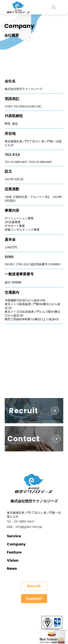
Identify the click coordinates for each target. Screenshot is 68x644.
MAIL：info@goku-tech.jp (24, 527)
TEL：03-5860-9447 (21, 522)
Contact (34, 599)
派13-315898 (13, 282)
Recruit (34, 586)
